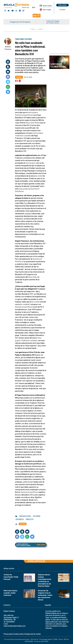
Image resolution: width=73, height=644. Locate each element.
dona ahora (62, 5)
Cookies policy (19, 634)
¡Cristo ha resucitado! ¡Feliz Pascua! (11, 577)
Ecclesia (40, 29)
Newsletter (62, 10)
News (47, 10)
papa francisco (20, 519)
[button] (37, 16)
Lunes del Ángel (53, 21)
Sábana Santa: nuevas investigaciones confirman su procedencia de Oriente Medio (45, 580)
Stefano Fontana (8, 48)
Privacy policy (8, 634)
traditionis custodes (25, 516)
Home (33, 29)
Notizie (47, 6)
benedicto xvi (30, 519)
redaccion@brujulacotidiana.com (14, 626)
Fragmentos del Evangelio (20, 22)
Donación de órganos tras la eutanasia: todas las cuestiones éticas (45, 595)
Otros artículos (36, 561)
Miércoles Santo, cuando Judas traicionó (11, 593)
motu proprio (37, 516)
